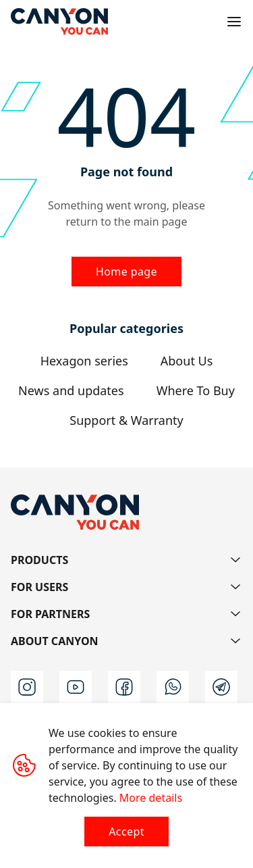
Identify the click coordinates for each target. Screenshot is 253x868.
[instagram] (27, 687)
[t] (221, 687)
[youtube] (76, 687)
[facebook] (124, 687)
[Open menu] (234, 22)
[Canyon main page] (59, 22)
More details (151, 798)
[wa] (173, 687)
